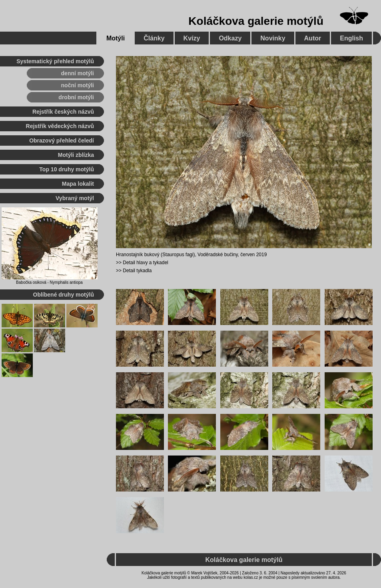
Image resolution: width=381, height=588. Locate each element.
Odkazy (230, 38)
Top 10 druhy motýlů (67, 169)
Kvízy (192, 38)
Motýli (116, 38)
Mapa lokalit (78, 184)
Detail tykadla (137, 271)
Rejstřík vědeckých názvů (60, 126)
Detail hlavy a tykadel (145, 263)
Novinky (273, 38)
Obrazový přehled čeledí (62, 140)
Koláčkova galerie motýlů (256, 21)
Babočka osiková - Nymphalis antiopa (49, 282)
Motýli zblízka (76, 155)
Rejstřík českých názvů (63, 112)
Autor (313, 38)
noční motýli (78, 85)
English (351, 38)
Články (154, 38)
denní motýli (78, 73)
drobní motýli (76, 97)
